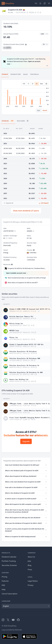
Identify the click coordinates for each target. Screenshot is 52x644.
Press (30, 570)
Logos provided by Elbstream (12, 630)
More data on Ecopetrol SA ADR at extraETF (23, 283)
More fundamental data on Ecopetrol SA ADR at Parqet (27, 278)
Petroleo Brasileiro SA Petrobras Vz (24, 365)
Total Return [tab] (35, 74)
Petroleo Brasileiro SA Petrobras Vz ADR (26, 372)
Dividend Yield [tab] (16, 74)
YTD (24, 84)
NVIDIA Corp (14, 330)
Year (39, 110)
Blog (30, 565)
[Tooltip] (34, 250)
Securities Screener (9, 565)
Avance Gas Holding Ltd (19, 379)
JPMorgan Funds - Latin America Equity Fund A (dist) (30, 403)
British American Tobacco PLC (21, 316)
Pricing (4, 577)
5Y (37, 84)
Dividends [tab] (8, 121)
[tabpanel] (26, 97)
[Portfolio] (45, 3)
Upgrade (26, 441)
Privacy (31, 585)
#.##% (7, 48)
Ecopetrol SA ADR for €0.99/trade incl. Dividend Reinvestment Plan (27, 268)
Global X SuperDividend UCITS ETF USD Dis (26, 344)
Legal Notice (33, 581)
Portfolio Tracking (9, 561)
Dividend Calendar (9, 557)
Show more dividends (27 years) (26, 211)
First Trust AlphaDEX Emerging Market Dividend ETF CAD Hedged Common (30, 417)
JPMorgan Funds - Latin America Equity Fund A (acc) (30, 410)
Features (5, 581)
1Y (28, 84)
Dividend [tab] (5, 74)
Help (4, 589)
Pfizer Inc (14, 337)
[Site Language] (36, 3)
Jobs (29, 561)
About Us (31, 557)
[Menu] (49, 3)
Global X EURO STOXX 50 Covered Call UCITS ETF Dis (30, 309)
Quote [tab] (25, 74)
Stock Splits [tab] (23, 121)
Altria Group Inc (16, 323)
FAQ (3, 585)
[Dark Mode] (40, 3)
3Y (33, 84)
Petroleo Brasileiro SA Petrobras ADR (25, 358)
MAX (41, 84)
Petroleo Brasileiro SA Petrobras (23, 351)
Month (45, 110)
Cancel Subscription (10, 594)
